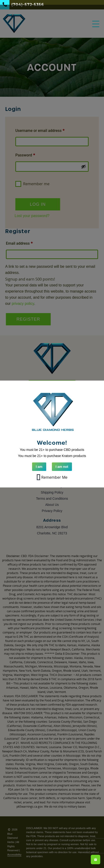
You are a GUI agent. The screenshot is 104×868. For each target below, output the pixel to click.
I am (39, 467)
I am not (62, 467)
